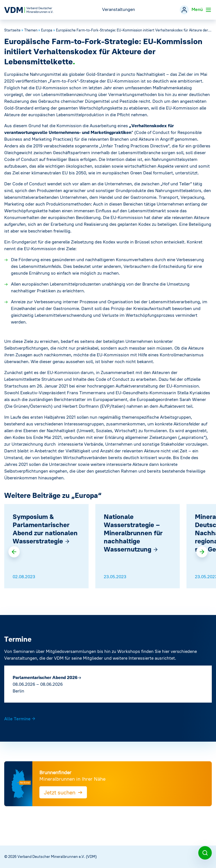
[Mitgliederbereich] (184, 10)
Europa (47, 30)
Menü (202, 10)
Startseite (12, 30)
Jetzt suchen (63, 792)
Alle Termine (20, 719)
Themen (31, 30)
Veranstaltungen (119, 9)
